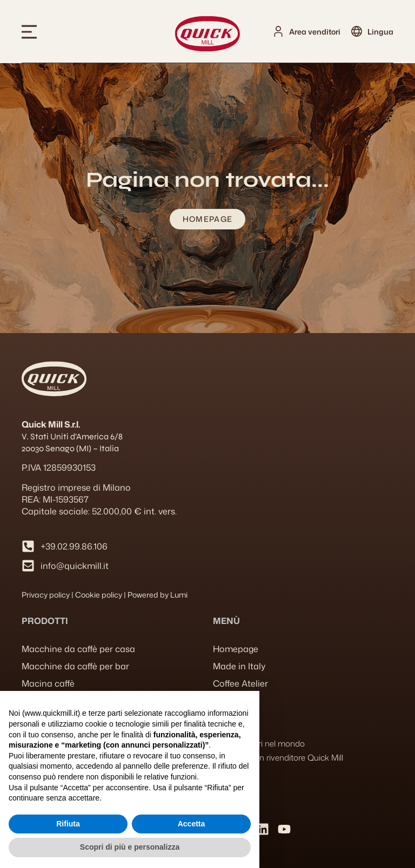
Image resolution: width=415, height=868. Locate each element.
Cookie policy (99, 595)
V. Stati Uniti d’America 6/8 (72, 436)
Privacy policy (46, 595)
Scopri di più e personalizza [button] (130, 847)
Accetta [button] (192, 824)
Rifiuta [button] (68, 824)
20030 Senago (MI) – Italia (70, 448)
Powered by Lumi (158, 595)
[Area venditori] (278, 31)
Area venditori (315, 32)
